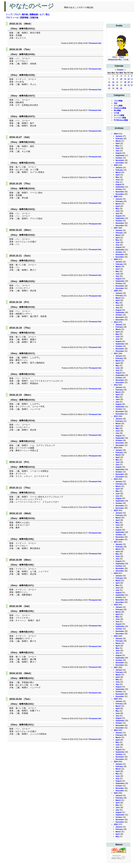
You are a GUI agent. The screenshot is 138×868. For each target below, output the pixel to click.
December (120, 163)
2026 (116, 824)
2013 (116, 416)
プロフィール (12, 18)
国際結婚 (34, 14)
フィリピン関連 (120, 118)
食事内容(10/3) (26, 678)
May (117, 146)
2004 (116, 134)
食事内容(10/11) (27, 493)
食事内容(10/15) (27, 400)
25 (125, 85)
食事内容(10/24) (27, 189)
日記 (116, 103)
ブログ (17, 14)
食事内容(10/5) (26, 632)
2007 (116, 228)
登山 (47, 14)
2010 (116, 322)
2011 (116, 354)
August (118, 153)
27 (132, 85)
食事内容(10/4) (26, 653)
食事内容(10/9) (26, 539)
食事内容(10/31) (27, 29)
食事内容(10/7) (26, 585)
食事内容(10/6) (26, 611)
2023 (116, 730)
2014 (116, 448)
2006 (116, 197)
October (120, 70)
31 (121, 88)
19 (129, 82)
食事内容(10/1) (26, 725)
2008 (116, 259)
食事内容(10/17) (27, 353)
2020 (116, 636)
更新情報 (24, 18)
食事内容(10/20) (27, 281)
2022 (116, 699)
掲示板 (25, 14)
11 (125, 79)
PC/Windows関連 (121, 120)
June (118, 148)
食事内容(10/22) (27, 235)
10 (121, 79)
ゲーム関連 (118, 106)
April (118, 143)
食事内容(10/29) (27, 75)
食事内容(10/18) (27, 333)
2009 (116, 291)
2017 (116, 542)
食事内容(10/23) (27, 209)
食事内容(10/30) (27, 54)
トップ (9, 14)
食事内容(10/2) (26, 704)
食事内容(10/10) (27, 518)
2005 (116, 165)
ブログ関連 (118, 101)
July (117, 151)
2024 (116, 762)
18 (125, 82)
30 (117, 88)
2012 (116, 385)
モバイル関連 (119, 115)
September (120, 156)
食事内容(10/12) (27, 467)
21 (109, 85)
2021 (116, 667)
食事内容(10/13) (27, 441)
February (119, 139)
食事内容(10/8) (26, 565)
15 (113, 82)
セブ (42, 14)
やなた (122, 57)
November (120, 160)
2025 (116, 793)
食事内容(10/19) (27, 307)
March (118, 141)
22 (113, 85)
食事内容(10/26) (27, 142)
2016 (116, 511)
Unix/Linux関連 (120, 108)
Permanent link (95, 43)
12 (129, 79)
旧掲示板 (34, 18)
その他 (116, 113)
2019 (116, 605)
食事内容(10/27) (27, 96)
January (119, 136)
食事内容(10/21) (27, 261)
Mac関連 (117, 110)
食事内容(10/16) (27, 374)
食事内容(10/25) (27, 163)
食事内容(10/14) (27, 421)
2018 (116, 573)
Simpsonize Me (115, 60)
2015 (116, 479)
